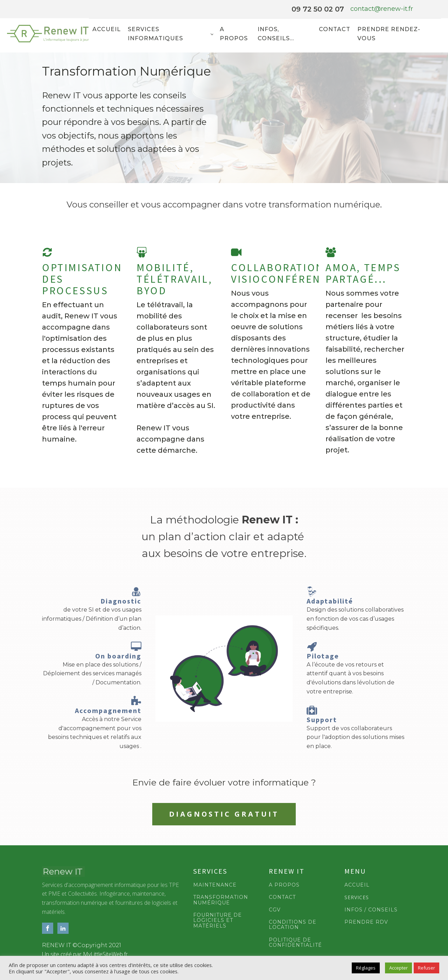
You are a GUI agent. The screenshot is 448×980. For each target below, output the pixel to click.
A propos (234, 34)
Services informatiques (155, 34)
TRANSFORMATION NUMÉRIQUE (221, 900)
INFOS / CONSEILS (371, 910)
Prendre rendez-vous (389, 34)
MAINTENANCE (215, 885)
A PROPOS (284, 885)
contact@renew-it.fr (382, 9)
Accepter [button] (398, 968)
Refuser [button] (426, 968)
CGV (275, 910)
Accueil (107, 29)
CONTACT (282, 898)
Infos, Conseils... (276, 34)
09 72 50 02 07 (318, 9)
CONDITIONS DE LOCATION (293, 925)
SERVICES (357, 898)
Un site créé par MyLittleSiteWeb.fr (85, 954)
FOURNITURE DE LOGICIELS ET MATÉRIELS (218, 921)
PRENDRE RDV (366, 922)
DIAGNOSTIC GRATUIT (224, 814)
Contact (335, 29)
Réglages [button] (366, 968)
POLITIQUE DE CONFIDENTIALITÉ (295, 943)
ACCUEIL (357, 885)
